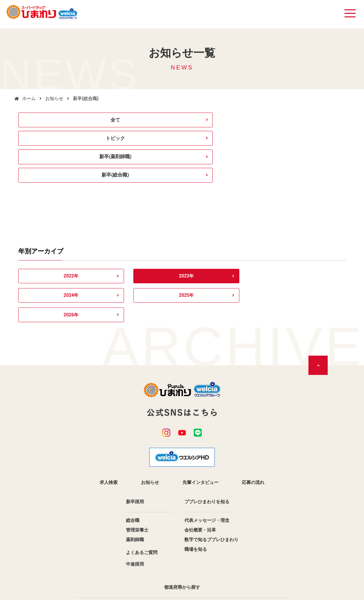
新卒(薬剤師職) (224, 121)
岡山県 (235, 528)
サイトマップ (200, 566)
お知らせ (54, 98)
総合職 (133, 433)
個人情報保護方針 (156, 566)
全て (57, 121)
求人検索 (109, 395)
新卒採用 (135, 414)
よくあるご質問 (142, 465)
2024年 (182, 226)
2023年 (115, 226)
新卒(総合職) (307, 121)
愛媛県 (235, 548)
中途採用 (135, 477)
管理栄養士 (137, 443)
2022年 (48, 226)
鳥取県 (235, 519)
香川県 (129, 548)
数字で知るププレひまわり (211, 452)
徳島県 (235, 538)
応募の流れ (253, 395)
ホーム (29, 98)
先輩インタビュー (200, 395)
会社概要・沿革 (200, 443)
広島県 (129, 538)
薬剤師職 (135, 452)
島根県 (129, 528)
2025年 (249, 226)
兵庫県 (129, 519)
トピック (140, 121)
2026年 (316, 226)
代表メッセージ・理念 (207, 433)
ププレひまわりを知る (207, 414)
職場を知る (196, 462)
